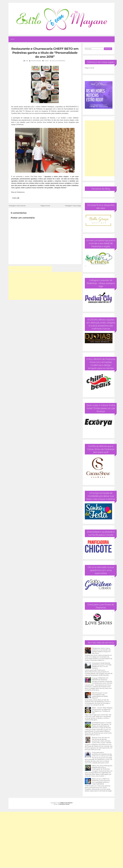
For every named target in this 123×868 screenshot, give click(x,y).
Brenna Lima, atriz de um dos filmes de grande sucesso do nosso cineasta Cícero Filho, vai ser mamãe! (102, 740)
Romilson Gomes (64, 804)
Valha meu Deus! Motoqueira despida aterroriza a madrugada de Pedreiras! (102, 767)
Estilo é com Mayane (67, 803)
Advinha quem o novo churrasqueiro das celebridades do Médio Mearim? (100, 695)
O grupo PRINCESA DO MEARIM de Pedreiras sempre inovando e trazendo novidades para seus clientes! (102, 680)
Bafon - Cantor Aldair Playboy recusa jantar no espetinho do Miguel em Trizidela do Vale (102, 710)
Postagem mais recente (17, 206)
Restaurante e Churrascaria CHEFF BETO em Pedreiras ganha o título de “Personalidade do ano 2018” (45, 53)
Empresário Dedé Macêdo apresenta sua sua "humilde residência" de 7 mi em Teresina (102, 666)
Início (13, 39)
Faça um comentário (58, 61)
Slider (47, 61)
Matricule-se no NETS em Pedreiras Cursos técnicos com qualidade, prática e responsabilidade (101, 781)
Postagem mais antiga (73, 206)
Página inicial (45, 206)
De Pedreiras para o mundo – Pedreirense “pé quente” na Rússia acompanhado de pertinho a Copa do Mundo (102, 725)
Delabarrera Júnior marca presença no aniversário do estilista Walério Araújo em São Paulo (101, 651)
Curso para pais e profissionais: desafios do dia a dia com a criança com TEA (102, 754)
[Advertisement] (30, 269)
